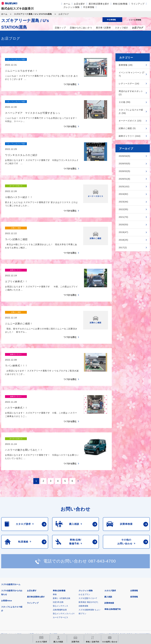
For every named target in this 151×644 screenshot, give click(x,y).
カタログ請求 (110, 539)
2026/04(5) (124, 156)
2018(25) (123, 240)
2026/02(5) (124, 171)
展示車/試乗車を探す (99, 4)
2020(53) (123, 225)
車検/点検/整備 (120, 4)
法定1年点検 (58, 551)
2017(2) (123, 248)
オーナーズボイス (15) (130, 121)
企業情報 (134, 539)
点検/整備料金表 (60, 558)
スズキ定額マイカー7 (88, 547)
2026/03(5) (124, 164)
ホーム (67, 4)
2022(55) (123, 209)
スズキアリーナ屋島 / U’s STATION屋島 (33, 14)
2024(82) (123, 194)
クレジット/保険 (71, 7)
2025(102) (124, 187)
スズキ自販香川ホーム (11, 533)
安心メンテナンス (60, 554)
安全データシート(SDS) (11, 583)
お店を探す (79, 4)
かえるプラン (84, 543)
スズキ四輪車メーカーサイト (17, 597)
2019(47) (123, 232)
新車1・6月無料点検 (61, 547)
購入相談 (108, 545)
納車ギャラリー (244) (130, 136)
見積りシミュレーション (53, 597)
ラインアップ (138, 4)
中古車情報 (89, 7)
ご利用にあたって (36, 583)
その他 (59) (125, 102)
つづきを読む (70, 79)
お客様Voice (7, 549)
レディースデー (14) (129, 84)
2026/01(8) (124, 179)
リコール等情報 (127, 597)
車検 (55, 543)
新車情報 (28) (126, 65)
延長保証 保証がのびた (88, 551)
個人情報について (57, 583)
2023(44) (123, 202)
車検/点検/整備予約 (113, 558)
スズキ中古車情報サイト (17, 612)
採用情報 (134, 545)
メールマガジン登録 (90, 597)
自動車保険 (83, 554)
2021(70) (123, 217)
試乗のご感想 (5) (127, 128)
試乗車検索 (109, 551)
